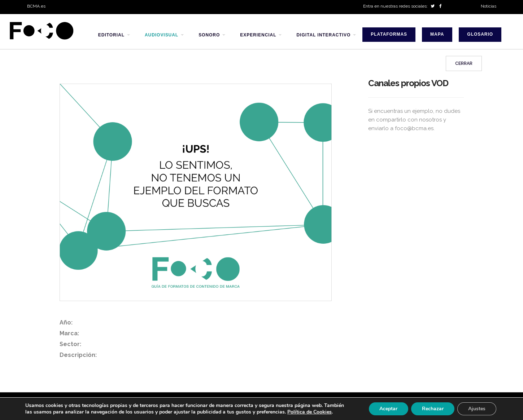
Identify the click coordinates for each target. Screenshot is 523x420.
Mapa (437, 34)
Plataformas (389, 34)
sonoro (209, 35)
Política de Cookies (310, 412)
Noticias (489, 6)
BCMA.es (36, 6)
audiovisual (162, 35)
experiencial (258, 35)
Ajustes (477, 409)
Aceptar (388, 409)
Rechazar (433, 409)
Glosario (480, 34)
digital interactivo (323, 35)
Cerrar (464, 64)
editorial (111, 35)
